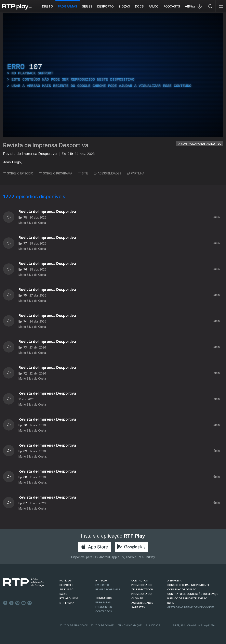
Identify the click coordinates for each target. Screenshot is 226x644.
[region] (113, 75)
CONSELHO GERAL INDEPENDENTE (188, 585)
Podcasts (172, 6)
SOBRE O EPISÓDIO (18, 173)
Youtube (24, 603)
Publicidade (153, 625)
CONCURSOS (104, 598)
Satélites (138, 607)
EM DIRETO (102, 585)
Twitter (11, 603)
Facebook (5, 603)
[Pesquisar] (210, 6)
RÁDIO (63, 594)
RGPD (171, 603)
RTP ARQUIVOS (69, 598)
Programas (68, 6)
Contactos (104, 611)
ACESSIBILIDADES (107, 173)
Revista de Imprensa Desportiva (46, 145)
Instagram (17, 603)
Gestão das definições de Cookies (191, 607)
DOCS (139, 6)
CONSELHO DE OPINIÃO (182, 589)
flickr (30, 603)
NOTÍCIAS (66, 581)
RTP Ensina (67, 603)
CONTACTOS (140, 581)
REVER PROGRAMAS (108, 589)
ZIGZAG (124, 6)
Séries (87, 6)
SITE (83, 173)
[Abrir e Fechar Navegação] (221, 7)
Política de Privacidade (74, 625)
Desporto (105, 6)
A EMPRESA (174, 581)
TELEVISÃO (67, 589)
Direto (48, 6)
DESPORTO (67, 585)
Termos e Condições (130, 625)
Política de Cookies (103, 625)
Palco (154, 6)
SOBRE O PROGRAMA (56, 173)
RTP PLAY (102, 581)
